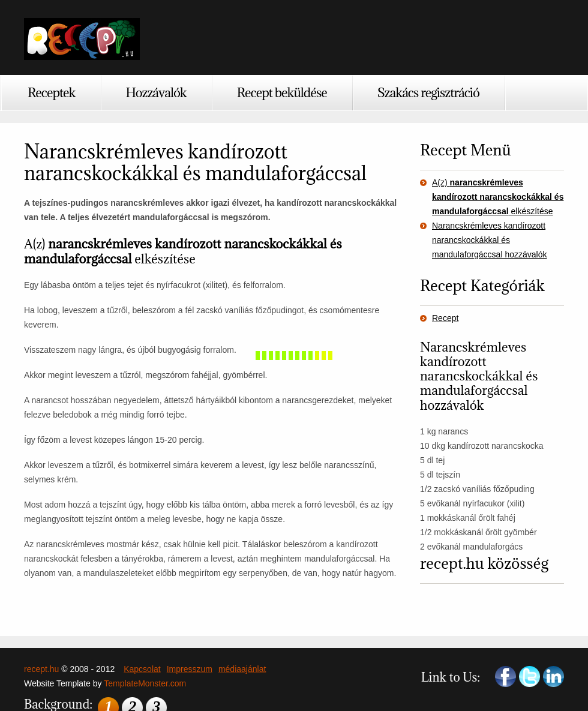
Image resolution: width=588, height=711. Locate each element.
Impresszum (190, 669)
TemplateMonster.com (145, 683)
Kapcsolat (142, 669)
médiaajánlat (242, 669)
